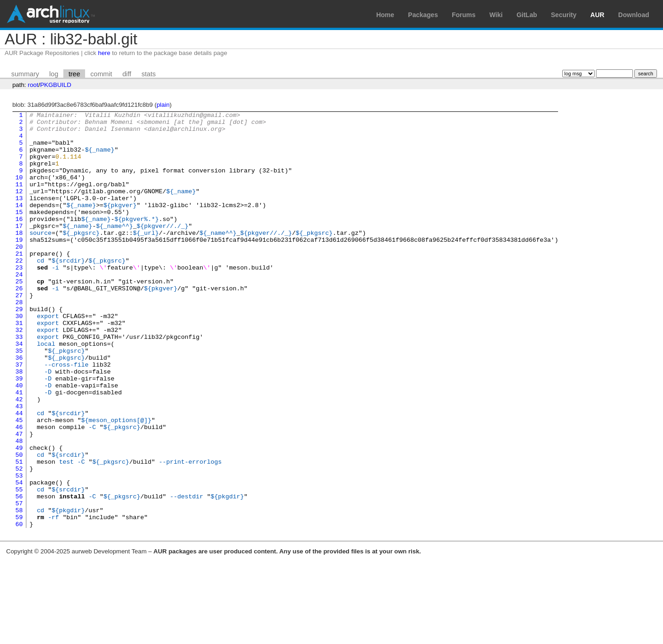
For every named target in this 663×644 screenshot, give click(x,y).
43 (19, 466)
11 (19, 199)
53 (19, 549)
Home (385, 15)
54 (19, 557)
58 (19, 590)
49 (19, 515)
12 (19, 208)
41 (19, 449)
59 (19, 599)
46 (19, 491)
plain (163, 105)
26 (19, 324)
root (33, 85)
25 (19, 316)
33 (19, 382)
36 (19, 407)
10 (19, 191)
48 (19, 507)
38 (19, 424)
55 (19, 565)
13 (19, 216)
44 (19, 474)
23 (19, 299)
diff (127, 74)
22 (19, 291)
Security (564, 15)
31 (19, 366)
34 (19, 391)
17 (19, 249)
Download (634, 15)
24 (19, 307)
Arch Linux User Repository (51, 14)
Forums (463, 15)
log (54, 74)
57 (19, 582)
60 (19, 607)
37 (19, 416)
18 (19, 258)
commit (101, 74)
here (104, 53)
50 (19, 524)
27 (19, 332)
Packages (423, 15)
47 (19, 499)
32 (19, 374)
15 (19, 233)
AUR (597, 15)
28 (19, 341)
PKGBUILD (56, 85)
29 (19, 349)
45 (19, 482)
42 (19, 457)
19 (19, 266)
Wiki (496, 15)
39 (19, 432)
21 (19, 282)
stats (149, 74)
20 (19, 274)
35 (19, 399)
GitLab (527, 15)
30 (19, 357)
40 (19, 441)
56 (19, 574)
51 (19, 532)
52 (19, 540)
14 (19, 224)
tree (74, 74)
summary (25, 74)
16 (19, 241)
